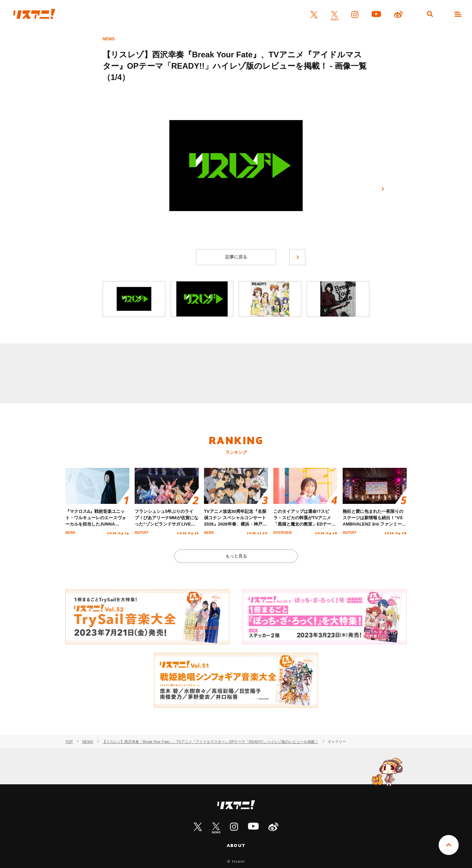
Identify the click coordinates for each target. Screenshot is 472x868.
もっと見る (236, 556)
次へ (383, 189)
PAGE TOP (449, 845)
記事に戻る (236, 257)
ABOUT (236, 845)
